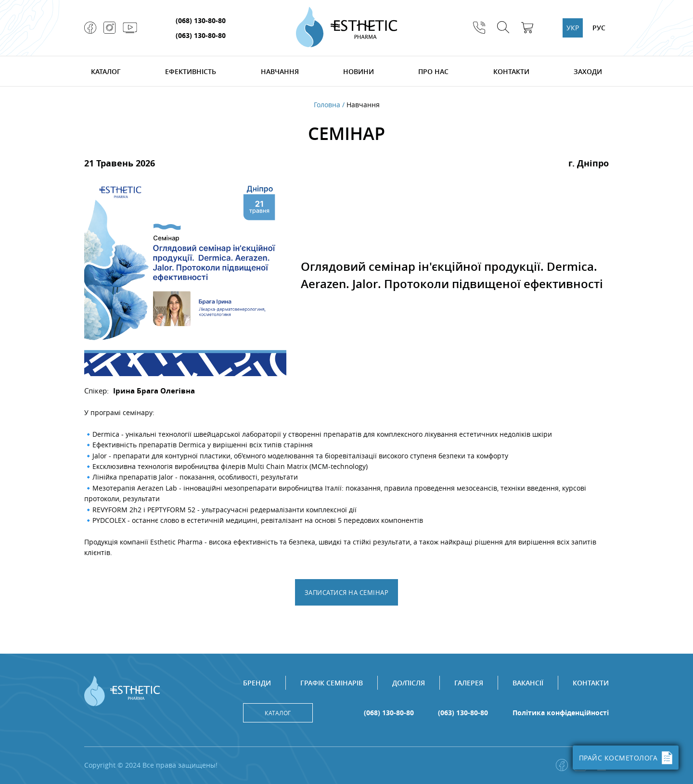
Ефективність (191, 71)
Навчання (280, 71)
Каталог (106, 71)
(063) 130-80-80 (201, 35)
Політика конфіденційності (561, 713)
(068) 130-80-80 (201, 20)
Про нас (433, 71)
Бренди (257, 683)
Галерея (469, 683)
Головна (327, 105)
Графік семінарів (332, 683)
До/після (409, 683)
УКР (573, 28)
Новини (359, 71)
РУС (599, 28)
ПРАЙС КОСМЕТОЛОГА (626, 758)
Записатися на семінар (347, 593)
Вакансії (528, 683)
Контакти (511, 71)
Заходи (588, 71)
